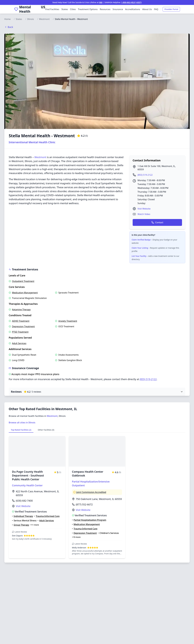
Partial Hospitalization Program (90, 520)
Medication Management (25, 293)
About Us (147, 9)
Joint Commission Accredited (91, 492)
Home (7, 19)
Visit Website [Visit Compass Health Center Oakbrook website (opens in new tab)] (83, 510)
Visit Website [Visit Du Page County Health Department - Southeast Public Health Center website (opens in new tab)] (23, 506)
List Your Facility (139, 256)
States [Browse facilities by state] (65, 9)
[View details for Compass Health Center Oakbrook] (97, 497)
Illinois (30, 19)
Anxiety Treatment (68, 321)
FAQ (156, 9)
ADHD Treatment (21, 321)
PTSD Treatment (20, 332)
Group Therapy (21, 525)
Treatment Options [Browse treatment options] (88, 9)
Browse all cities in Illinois (22, 423)
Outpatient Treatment (23, 281)
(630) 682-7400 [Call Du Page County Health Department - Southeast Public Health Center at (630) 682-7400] (24, 501)
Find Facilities (52, 9)
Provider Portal (171, 9)
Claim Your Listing (140, 248)
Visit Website (144, 209)
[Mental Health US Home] (30, 9)
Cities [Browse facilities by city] (73, 9)
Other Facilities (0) (46, 430)
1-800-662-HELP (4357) (131, 2)
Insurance (118, 9)
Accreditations (133, 9)
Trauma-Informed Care (48, 516)
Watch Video (144, 214)
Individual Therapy (23, 516)
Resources (105, 9)
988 (101, 2)
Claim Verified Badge (141, 240)
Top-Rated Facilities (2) (21, 430)
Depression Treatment (23, 326)
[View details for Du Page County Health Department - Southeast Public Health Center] (37, 497)
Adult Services (19, 343)
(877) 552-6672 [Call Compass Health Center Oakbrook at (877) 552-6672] (84, 504)
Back (9, 27)
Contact (157, 222)
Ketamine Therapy (21, 310)
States (19, 19)
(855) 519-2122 (145, 175)
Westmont (44, 19)
